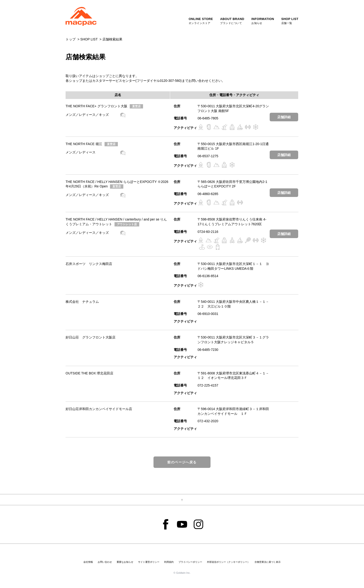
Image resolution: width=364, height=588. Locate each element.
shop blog (123, 115)
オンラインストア (201, 21)
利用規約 (169, 562)
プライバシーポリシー (190, 562)
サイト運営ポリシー (149, 562)
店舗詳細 (284, 117)
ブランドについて (232, 21)
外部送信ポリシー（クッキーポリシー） (228, 562)
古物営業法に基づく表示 (268, 562)
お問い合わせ (105, 562)
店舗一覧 (290, 21)
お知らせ (263, 21)
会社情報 (88, 562)
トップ (71, 39)
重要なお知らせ (125, 562)
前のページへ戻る (182, 462)
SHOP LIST (89, 39)
